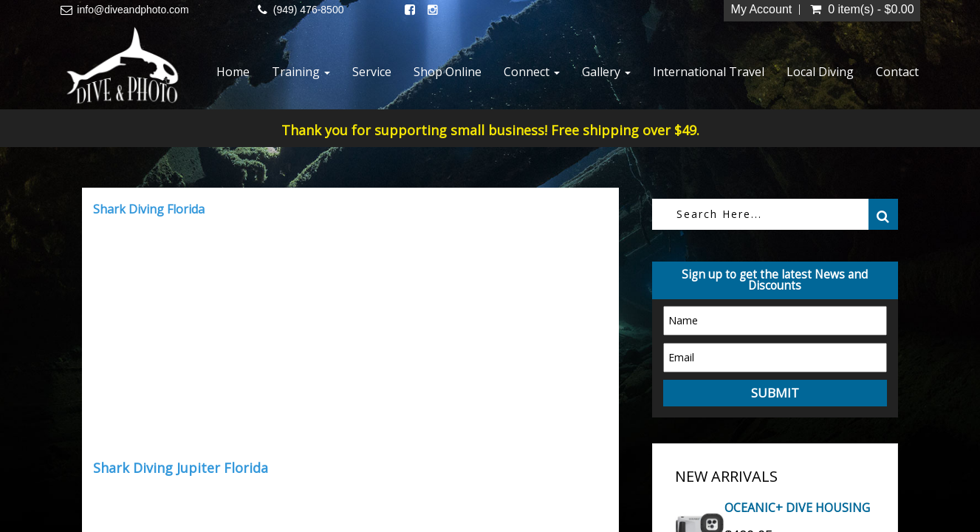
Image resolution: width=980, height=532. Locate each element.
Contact (897, 72)
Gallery (606, 72)
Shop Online (448, 72)
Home (233, 72)
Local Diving (820, 72)
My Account (762, 10)
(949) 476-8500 (309, 10)
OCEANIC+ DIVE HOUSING (797, 508)
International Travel (709, 72)
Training (301, 72)
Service (372, 72)
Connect (532, 72)
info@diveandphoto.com (133, 10)
